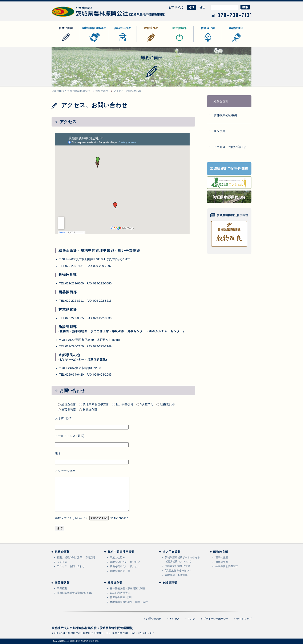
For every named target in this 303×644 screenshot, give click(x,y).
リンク (191, 619)
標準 (191, 8)
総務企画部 (59, 42)
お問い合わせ (154, 619)
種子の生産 (222, 557)
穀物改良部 (144, 42)
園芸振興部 (173, 42)
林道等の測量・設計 (121, 597)
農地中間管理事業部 (93, 42)
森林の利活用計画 (120, 593)
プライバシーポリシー (216, 619)
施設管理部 (229, 42)
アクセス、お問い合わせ (230, 147)
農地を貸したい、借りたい (125, 562)
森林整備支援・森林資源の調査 (128, 588)
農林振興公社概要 (225, 115)
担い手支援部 (117, 42)
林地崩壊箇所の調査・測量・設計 (129, 602)
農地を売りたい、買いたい (125, 566)
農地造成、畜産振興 (176, 575)
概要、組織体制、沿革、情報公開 (76, 557)
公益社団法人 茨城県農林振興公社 (74, 17)
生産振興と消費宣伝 (227, 566)
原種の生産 (222, 562)
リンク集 (219, 131)
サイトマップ (244, 619)
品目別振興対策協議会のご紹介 (75, 593)
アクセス (174, 619)
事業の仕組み (117, 557)
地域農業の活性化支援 (177, 566)
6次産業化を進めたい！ (178, 571)
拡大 (202, 8)
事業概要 (62, 588)
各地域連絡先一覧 (120, 571)
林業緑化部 (201, 42)
